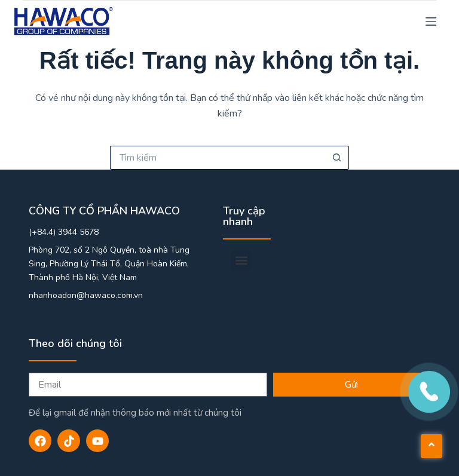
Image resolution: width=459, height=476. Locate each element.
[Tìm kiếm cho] (218, 158)
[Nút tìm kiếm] (337, 158)
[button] (241, 261)
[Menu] (431, 22)
